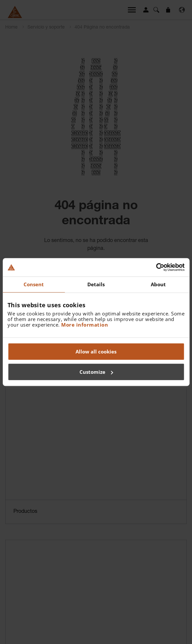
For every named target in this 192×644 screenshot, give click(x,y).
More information (85, 325)
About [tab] (158, 284)
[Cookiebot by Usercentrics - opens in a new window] (156, 267)
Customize (96, 372)
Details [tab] (96, 284)
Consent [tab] (34, 284)
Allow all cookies (96, 352)
